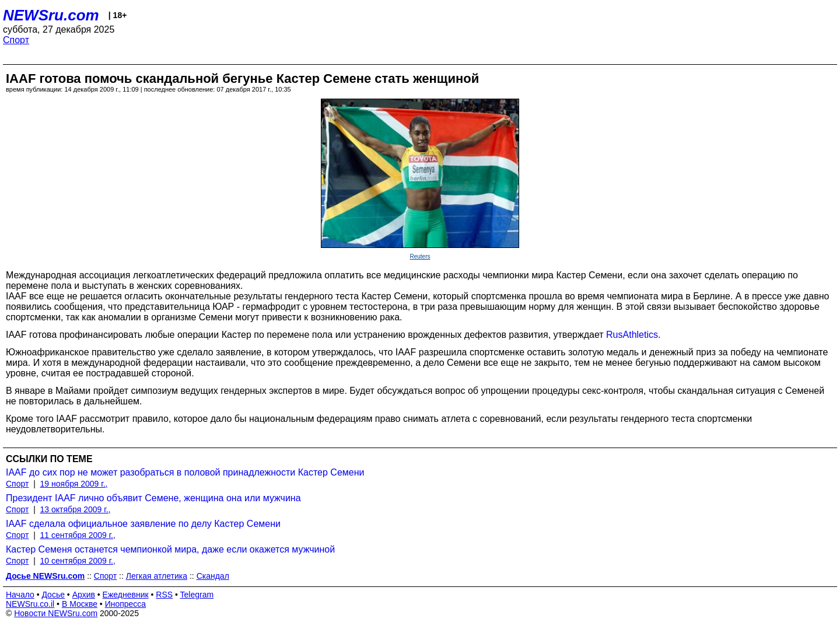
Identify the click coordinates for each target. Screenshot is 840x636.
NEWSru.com (51, 15)
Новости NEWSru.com (56, 613)
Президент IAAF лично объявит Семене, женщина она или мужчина (153, 498)
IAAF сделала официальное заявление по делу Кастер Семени (143, 524)
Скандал (213, 576)
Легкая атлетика (157, 576)
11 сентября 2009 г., (78, 535)
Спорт (16, 40)
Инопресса (126, 604)
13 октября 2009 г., (76, 509)
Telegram (197, 595)
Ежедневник (126, 595)
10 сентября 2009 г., (78, 561)
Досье (53, 595)
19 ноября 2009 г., (74, 484)
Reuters (420, 256)
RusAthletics (632, 335)
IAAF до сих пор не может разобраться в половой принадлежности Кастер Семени (185, 472)
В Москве (80, 604)
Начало (20, 595)
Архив (84, 595)
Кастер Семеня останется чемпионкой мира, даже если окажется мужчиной (170, 549)
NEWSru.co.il (30, 604)
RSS (164, 595)
